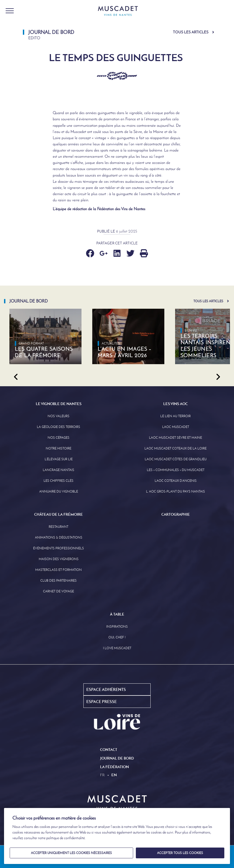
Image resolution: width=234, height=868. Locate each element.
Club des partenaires (58, 581)
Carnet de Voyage (58, 591)
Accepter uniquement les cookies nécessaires (71, 853)
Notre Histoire (58, 448)
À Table (117, 614)
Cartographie (176, 514)
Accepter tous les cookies (180, 853)
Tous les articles (191, 32)
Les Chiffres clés (58, 481)
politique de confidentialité (65, 838)
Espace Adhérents (106, 689)
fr (102, 775)
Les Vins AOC (175, 404)
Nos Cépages (58, 438)
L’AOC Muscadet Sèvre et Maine (175, 438)
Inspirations (117, 627)
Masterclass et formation (58, 570)
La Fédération (114, 767)
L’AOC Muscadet (176, 427)
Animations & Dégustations (59, 537)
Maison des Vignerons (59, 559)
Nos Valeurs (58, 416)
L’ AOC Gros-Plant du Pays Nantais (175, 491)
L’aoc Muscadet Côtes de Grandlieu (176, 459)
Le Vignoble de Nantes (59, 404)
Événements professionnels (58, 548)
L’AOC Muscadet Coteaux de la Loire (175, 448)
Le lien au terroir (175, 416)
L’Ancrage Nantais (58, 470)
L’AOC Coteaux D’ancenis (176, 481)
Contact (109, 750)
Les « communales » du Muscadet (176, 470)
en (114, 775)
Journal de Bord (117, 758)
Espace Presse (102, 702)
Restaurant (58, 527)
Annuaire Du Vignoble (59, 491)
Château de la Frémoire (58, 514)
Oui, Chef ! (117, 637)
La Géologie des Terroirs (58, 427)
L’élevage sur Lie (59, 459)
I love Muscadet (117, 648)
